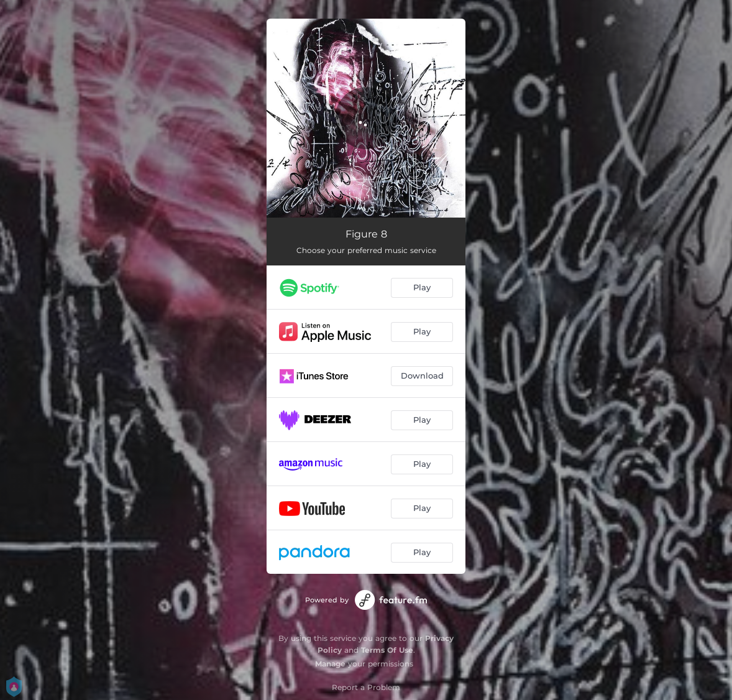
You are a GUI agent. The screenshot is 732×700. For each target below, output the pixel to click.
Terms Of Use (387, 650)
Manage (330, 664)
